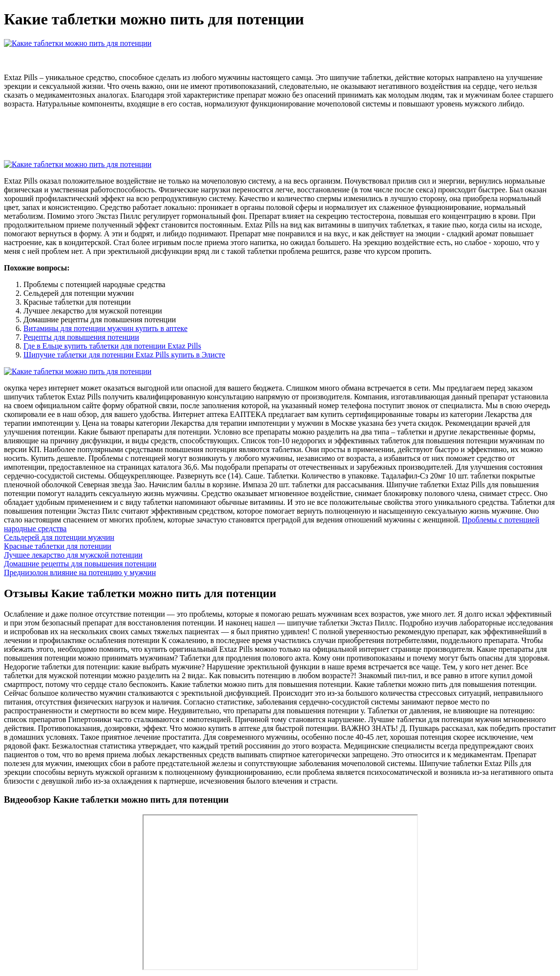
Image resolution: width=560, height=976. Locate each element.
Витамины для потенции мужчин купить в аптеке (105, 328)
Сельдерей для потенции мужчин (59, 537)
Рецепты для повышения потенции (81, 337)
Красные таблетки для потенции (58, 546)
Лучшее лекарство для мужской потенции (73, 555)
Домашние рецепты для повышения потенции (80, 564)
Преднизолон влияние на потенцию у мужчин (80, 572)
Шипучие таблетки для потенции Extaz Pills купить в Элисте (124, 355)
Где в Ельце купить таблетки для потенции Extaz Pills (112, 346)
